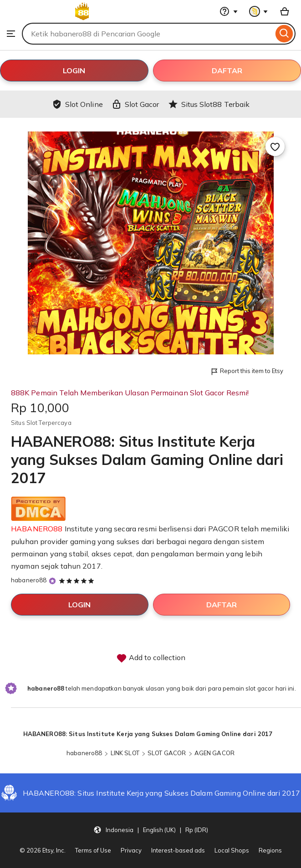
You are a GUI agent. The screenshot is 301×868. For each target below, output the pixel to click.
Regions (270, 850)
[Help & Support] (229, 11)
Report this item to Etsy (247, 371)
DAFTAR (227, 71)
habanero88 (29, 580)
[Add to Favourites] (275, 146)
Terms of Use (93, 850)
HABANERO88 (37, 529)
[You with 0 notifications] (259, 11)
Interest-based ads (178, 850)
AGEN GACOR (214, 753)
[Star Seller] (52, 581)
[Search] (284, 34)
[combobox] (148, 34)
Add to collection (151, 658)
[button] (151, 829)
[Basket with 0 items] (285, 11)
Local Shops (232, 850)
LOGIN (74, 71)
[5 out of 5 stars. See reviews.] (78, 580)
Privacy (131, 850)
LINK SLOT (125, 753)
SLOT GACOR (167, 753)
